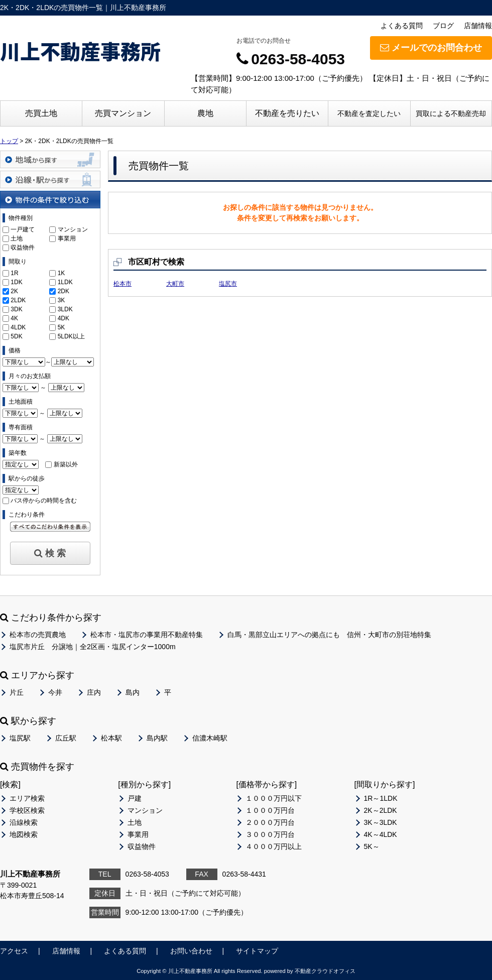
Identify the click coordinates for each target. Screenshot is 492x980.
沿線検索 (24, 822)
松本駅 (111, 738)
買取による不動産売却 (451, 113)
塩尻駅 (20, 738)
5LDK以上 (71, 336)
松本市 (122, 284)
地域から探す (50, 159)
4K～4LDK (381, 834)
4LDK (18, 327)
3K (61, 300)
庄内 (94, 692)
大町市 (175, 284)
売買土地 (41, 113)
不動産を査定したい (369, 113)
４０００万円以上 (274, 846)
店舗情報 (478, 26)
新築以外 (66, 464)
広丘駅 (66, 738)
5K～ (372, 846)
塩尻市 (228, 284)
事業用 (67, 238)
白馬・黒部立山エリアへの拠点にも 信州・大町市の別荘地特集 (329, 635)
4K (14, 318)
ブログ (443, 26)
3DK (16, 309)
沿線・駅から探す (50, 179)
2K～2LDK (381, 810)
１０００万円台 (270, 810)
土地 (17, 238)
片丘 (17, 692)
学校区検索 (27, 810)
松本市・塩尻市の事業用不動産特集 (147, 635)
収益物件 (23, 248)
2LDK (18, 300)
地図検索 (24, 834)
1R (14, 273)
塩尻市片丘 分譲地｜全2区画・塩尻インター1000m (93, 647)
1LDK (65, 282)
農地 (205, 113)
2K (14, 291)
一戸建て (23, 229)
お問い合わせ (191, 951)
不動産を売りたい (287, 113)
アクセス (14, 951)
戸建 (135, 798)
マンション (73, 229)
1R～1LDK (381, 798)
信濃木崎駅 (210, 738)
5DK (16, 336)
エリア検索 (27, 798)
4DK (64, 318)
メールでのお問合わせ (431, 48)
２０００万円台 (270, 822)
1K (61, 273)
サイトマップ (257, 951)
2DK (64, 291)
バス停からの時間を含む (44, 501)
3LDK (65, 309)
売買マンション (123, 113)
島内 (133, 692)
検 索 (50, 553)
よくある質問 (402, 26)
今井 (55, 692)
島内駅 (157, 738)
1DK (16, 282)
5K (61, 327)
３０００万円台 (270, 834)
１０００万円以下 (274, 798)
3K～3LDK (381, 822)
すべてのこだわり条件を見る (50, 527)
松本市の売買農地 (38, 635)
